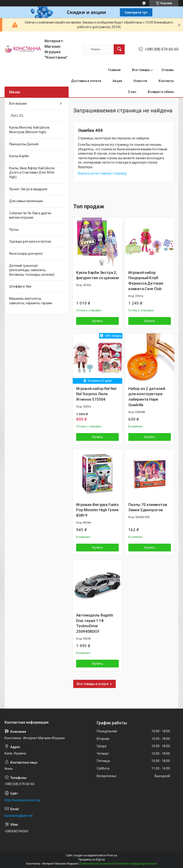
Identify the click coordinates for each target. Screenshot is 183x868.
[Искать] (119, 49)
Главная (114, 70)
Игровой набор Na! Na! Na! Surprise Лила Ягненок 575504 (96, 394)
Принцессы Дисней (24, 144)
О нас (132, 92)
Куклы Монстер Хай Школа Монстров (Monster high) (29, 130)
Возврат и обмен (161, 92)
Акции (117, 81)
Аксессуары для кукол (26, 254)
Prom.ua (112, 855)
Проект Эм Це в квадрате (28, 189)
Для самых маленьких (26, 201)
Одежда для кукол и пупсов (30, 241)
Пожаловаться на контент (97, 864)
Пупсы (14, 230)
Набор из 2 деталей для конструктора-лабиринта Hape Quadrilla (147, 397)
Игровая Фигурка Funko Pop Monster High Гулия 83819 (97, 510)
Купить (98, 321)
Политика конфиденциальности (136, 864)
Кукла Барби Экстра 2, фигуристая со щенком (97, 275)
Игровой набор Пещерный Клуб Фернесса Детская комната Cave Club (146, 281)
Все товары (141, 70)
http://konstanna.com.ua (22, 800)
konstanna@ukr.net (19, 816)
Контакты (166, 81)
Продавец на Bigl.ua (92, 860)
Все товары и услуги (93, 684)
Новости (140, 81)
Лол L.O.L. (17, 116)
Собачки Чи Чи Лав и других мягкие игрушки (30, 215)
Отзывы (168, 70)
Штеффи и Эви (20, 286)
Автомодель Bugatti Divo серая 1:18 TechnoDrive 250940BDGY (94, 623)
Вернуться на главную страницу (102, 173)
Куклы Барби (19, 156)
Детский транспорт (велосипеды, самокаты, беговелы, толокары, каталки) (32, 270)
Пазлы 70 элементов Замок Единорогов (148, 507)
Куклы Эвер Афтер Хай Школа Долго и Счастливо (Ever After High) (32, 173)
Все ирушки (18, 103)
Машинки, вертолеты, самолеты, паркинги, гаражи (31, 301)
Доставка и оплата (86, 81)
